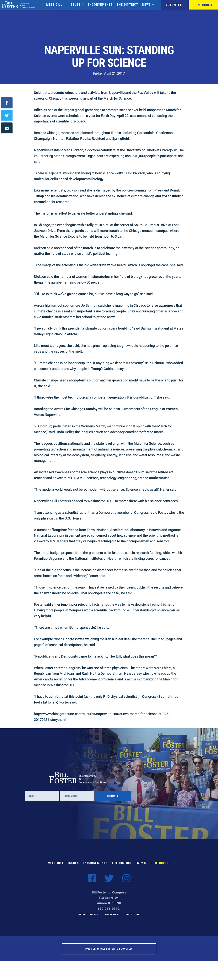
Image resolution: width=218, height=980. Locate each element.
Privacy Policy (88, 918)
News (147, 4)
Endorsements (100, 4)
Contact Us (132, 918)
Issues (75, 4)
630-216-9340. (109, 912)
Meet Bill (54, 4)
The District (127, 4)
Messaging (112, 918)
